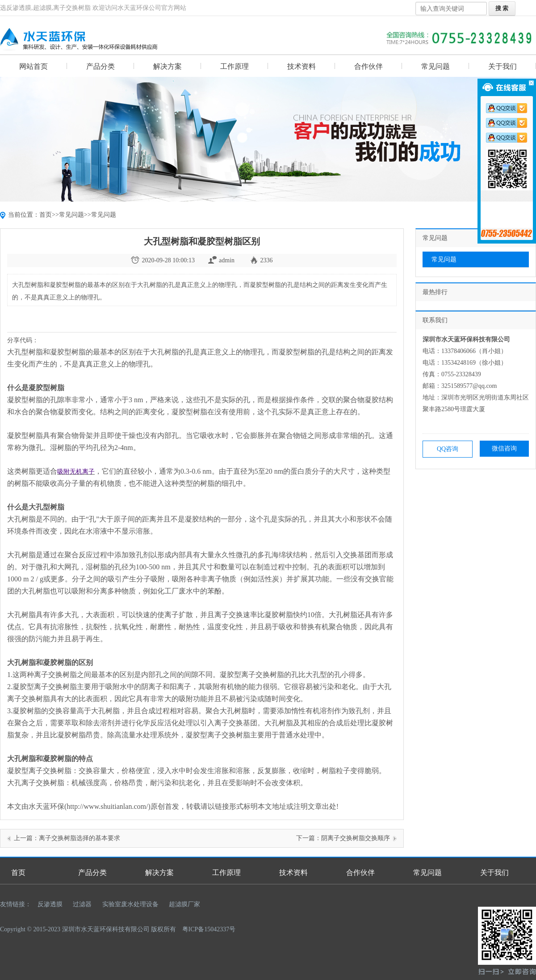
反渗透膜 (50, 904)
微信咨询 (504, 448)
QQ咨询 (448, 449)
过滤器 (82, 904)
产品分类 (100, 66)
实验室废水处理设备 (130, 904)
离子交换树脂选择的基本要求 (80, 838)
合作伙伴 (368, 66)
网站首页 (33, 66)
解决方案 (167, 66)
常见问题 (435, 66)
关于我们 (502, 66)
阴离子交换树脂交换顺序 (356, 838)
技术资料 (301, 66)
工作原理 (234, 66)
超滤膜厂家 (184, 904)
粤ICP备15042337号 (209, 929)
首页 (46, 215)
